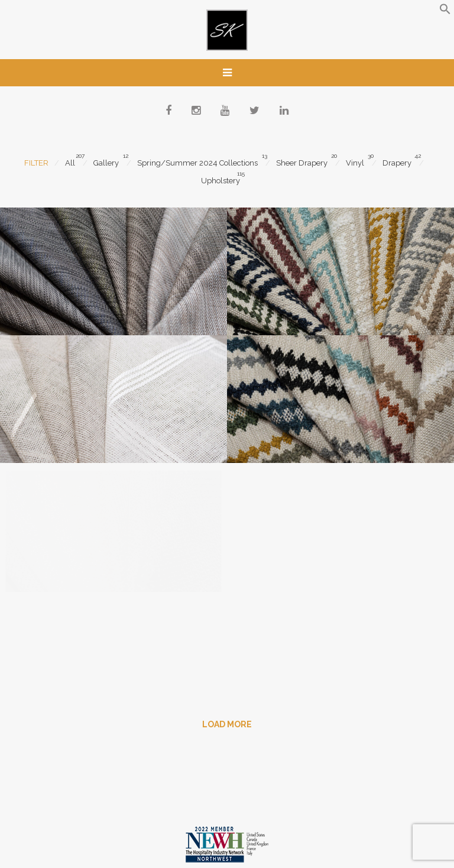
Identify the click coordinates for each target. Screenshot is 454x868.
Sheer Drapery (302, 163)
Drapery (397, 163)
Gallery (106, 163)
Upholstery (220, 181)
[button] (445, 12)
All (70, 163)
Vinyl (355, 163)
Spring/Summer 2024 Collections (197, 163)
